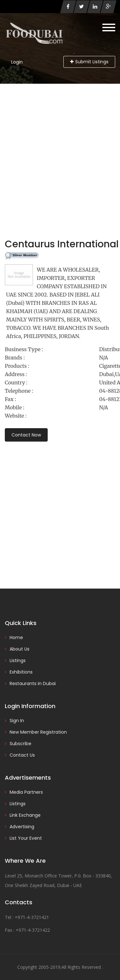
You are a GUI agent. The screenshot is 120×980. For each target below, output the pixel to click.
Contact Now (26, 435)
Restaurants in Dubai (33, 683)
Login (17, 62)
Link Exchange (25, 815)
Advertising (22, 827)
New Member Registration (38, 732)
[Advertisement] (60, 147)
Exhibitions (21, 672)
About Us (20, 649)
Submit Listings (89, 62)
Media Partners (26, 792)
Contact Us (22, 755)
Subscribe (20, 744)
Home (16, 637)
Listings (18, 660)
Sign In (17, 721)
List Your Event (26, 838)
